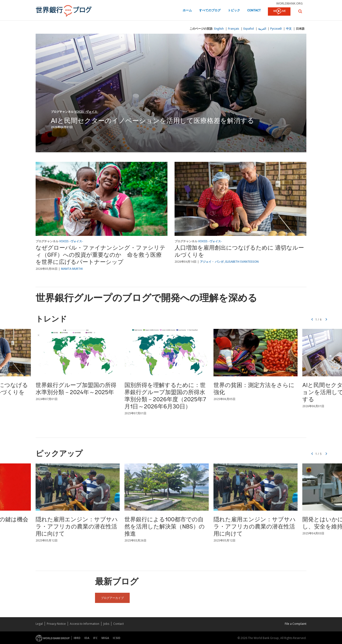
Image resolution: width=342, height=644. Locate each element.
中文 (289, 29)
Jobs (106, 624)
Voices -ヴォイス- (86, 112)
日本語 (300, 29)
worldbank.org (290, 3)
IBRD (77, 638)
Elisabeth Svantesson (242, 262)
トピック (234, 11)
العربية (262, 29)
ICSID (117, 638)
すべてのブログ (210, 11)
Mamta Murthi (72, 269)
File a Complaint (296, 624)
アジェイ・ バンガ (212, 262)
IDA (87, 638)
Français (234, 29)
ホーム (187, 11)
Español (249, 29)
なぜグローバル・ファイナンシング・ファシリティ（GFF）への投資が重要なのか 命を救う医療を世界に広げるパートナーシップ (101, 255)
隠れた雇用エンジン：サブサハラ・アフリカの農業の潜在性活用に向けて (77, 527)
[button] (300, 11)
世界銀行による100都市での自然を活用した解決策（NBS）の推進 (165, 527)
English (219, 29)
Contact (254, 11)
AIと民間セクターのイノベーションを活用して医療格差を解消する (152, 120)
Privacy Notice (56, 624)
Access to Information (85, 624)
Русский (276, 29)
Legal (39, 624)
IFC (95, 638)
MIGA (105, 638)
